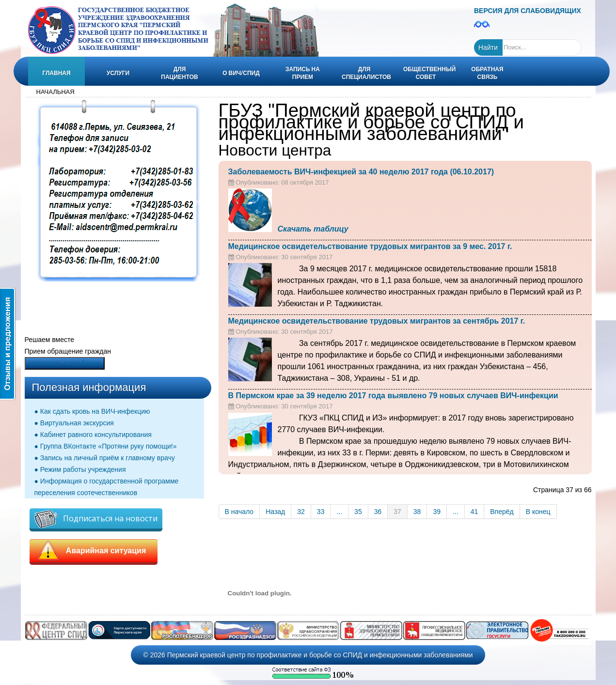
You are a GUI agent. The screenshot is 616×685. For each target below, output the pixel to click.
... (339, 512)
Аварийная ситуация (94, 551)
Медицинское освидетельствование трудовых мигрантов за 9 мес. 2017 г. (370, 246)
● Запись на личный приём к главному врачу (105, 458)
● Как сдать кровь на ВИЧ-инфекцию (92, 411)
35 (358, 512)
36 (378, 512)
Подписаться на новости (96, 519)
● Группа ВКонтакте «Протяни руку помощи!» (106, 446)
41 (474, 512)
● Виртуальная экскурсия (74, 423)
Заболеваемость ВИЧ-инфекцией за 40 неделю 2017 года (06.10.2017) (361, 172)
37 (397, 512)
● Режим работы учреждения (80, 469)
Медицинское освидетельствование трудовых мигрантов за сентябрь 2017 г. (377, 321)
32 (301, 512)
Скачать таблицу (313, 229)
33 (321, 512)
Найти (488, 47)
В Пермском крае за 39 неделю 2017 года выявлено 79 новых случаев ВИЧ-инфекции (393, 396)
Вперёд (502, 512)
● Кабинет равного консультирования (93, 435)
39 (437, 512)
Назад (275, 512)
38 (417, 512)
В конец (538, 512)
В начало (239, 512)
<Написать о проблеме (65, 363)
